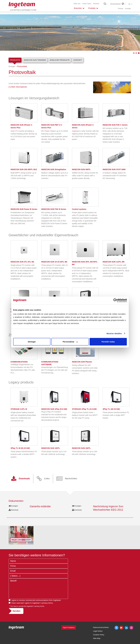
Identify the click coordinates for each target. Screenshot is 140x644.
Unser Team (87, 4)
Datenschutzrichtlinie (101, 627)
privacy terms (47, 603)
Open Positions (69, 628)
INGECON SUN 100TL (51, 448)
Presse (121, 9)
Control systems (79, 209)
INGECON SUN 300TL (81, 169)
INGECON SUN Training (35, 60)
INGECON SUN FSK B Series (54, 209)
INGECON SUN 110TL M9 (113, 262)
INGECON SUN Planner (82, 362)
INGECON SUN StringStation (54, 169)
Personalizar (70, 342)
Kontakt (128, 9)
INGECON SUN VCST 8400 (114, 169)
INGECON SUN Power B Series (24, 209)
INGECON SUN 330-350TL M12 (24, 169)
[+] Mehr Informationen (18, 87)
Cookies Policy (99, 635)
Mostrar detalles (114, 333)
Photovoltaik (22, 66)
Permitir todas (108, 342)
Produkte (15, 60)
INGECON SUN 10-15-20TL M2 (54, 262)
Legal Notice (98, 631)
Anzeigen (13, 506)
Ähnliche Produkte (60, 60)
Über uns (77, 4)
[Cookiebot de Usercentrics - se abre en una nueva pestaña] (115, 300)
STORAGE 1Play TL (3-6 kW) (84, 409)
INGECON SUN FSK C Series (115, 125)
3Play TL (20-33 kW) (111, 409)
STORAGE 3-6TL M (19, 409)
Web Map (97, 638)
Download (13, 510)
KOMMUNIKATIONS (19, 362)
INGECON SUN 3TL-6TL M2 (22, 262)
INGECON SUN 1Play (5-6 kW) (54, 409)
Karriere (96, 4)
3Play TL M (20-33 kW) (20, 448)
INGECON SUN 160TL (81, 448)
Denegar (32, 342)
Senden (17, 611)
